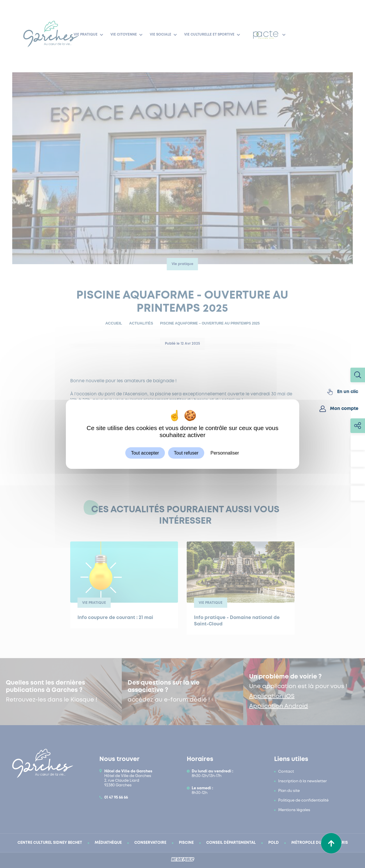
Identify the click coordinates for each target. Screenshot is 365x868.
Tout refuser (186, 453)
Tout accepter (145, 453)
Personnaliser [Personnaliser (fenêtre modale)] (225, 453)
